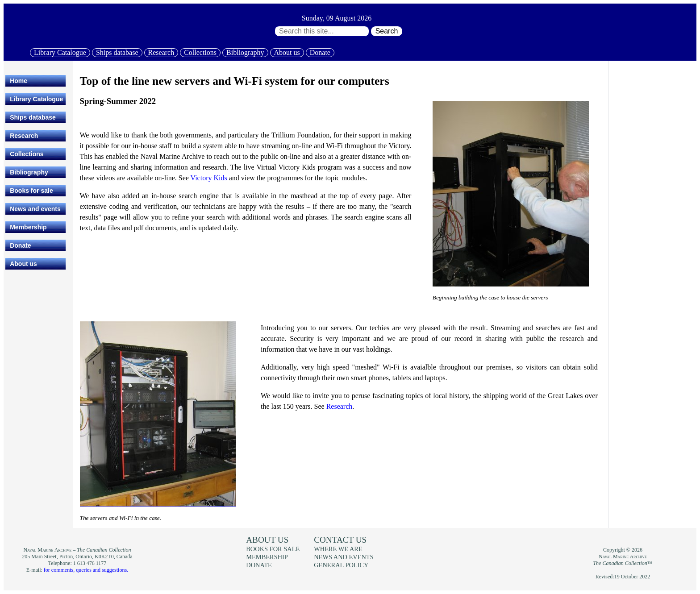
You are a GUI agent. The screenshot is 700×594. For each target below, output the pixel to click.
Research (161, 52)
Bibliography (245, 52)
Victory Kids (209, 178)
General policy (341, 565)
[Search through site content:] (322, 31)
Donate (320, 52)
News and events (35, 209)
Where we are (338, 549)
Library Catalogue (60, 52)
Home (19, 81)
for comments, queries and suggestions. (86, 570)
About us (287, 52)
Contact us (340, 540)
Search (387, 31)
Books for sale (31, 191)
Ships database (117, 52)
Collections (200, 52)
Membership (28, 227)
